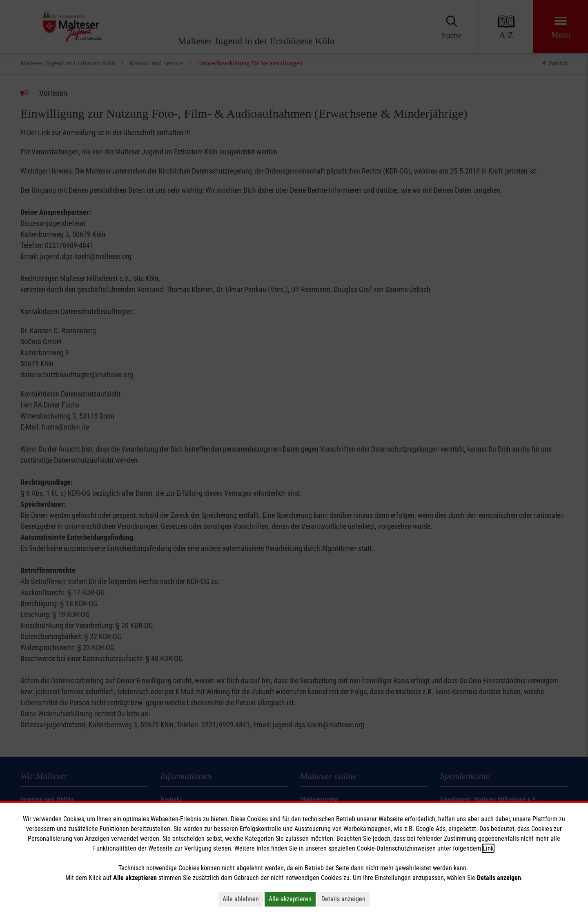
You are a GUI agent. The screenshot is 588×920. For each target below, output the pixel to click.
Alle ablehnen (241, 899)
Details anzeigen (343, 899)
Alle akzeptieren (290, 899)
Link (488, 848)
